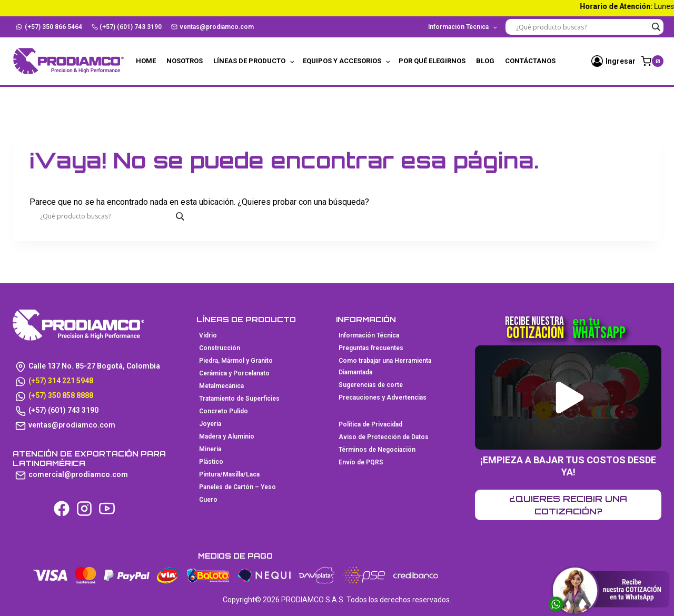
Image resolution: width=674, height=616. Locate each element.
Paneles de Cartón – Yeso (237, 487)
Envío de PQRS (361, 462)
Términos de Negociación (377, 450)
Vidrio (208, 335)
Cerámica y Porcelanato (234, 373)
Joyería (210, 424)
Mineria (210, 449)
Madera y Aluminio (227, 436)
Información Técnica (369, 335)
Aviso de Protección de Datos (384, 437)
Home (146, 61)
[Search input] (582, 27)
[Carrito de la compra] (652, 61)
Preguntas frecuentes (371, 348)
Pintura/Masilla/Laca (229, 474)
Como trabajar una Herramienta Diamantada (385, 366)
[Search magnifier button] (656, 27)
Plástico (211, 462)
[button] (569, 398)
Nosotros (185, 61)
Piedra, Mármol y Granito (236, 361)
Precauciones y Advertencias (383, 398)
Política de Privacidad (370, 424)
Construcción (220, 348)
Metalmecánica (221, 386)
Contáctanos (530, 61)
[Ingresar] (613, 61)
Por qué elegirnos (432, 61)
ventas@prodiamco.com (212, 27)
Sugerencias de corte (371, 385)
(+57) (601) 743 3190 (127, 27)
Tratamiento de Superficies (239, 399)
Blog (485, 61)
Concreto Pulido (224, 411)
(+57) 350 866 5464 (49, 27)
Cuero (208, 500)
